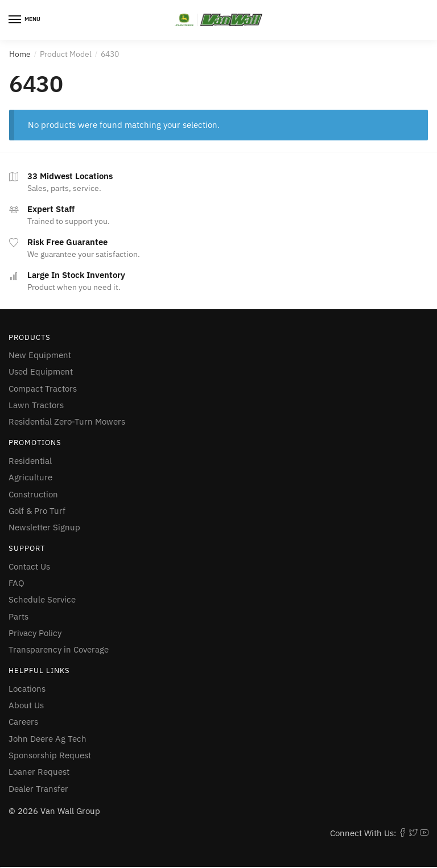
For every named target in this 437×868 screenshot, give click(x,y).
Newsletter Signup (44, 527)
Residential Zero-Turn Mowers (67, 421)
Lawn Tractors (36, 405)
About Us (26, 705)
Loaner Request (39, 772)
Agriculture (30, 477)
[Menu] (26, 20)
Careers (23, 722)
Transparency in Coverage (59, 649)
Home (20, 54)
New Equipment (40, 355)
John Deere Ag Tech (48, 739)
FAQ (17, 583)
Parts (18, 616)
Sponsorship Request (50, 755)
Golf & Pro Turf (37, 511)
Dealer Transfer (38, 789)
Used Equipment (41, 371)
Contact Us (29, 566)
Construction (33, 494)
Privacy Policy (35, 633)
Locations (27, 689)
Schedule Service (42, 599)
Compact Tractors (43, 389)
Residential (30, 461)
